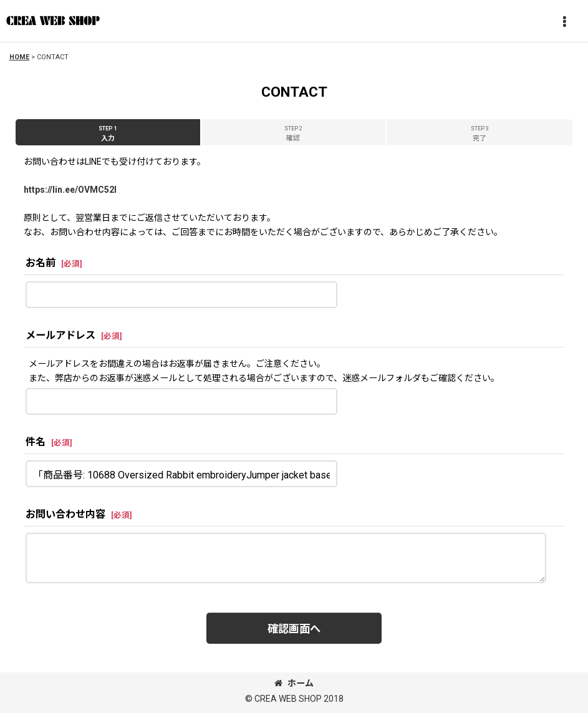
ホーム (294, 683)
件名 (36, 442)
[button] (564, 22)
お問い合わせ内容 (65, 514)
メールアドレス (60, 335)
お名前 (41, 263)
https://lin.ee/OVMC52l (70, 190)
